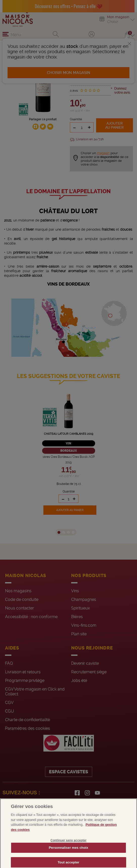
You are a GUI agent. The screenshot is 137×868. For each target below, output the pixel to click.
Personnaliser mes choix (68, 853)
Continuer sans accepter (68, 846)
